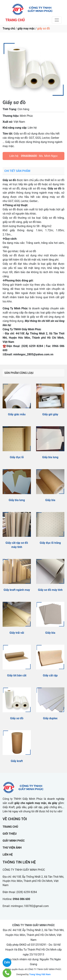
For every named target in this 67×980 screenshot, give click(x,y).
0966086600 (29, 156)
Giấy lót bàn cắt (17, 675)
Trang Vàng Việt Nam (40, 974)
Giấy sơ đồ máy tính (50, 590)
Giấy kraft (17, 761)
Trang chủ (9, 28)
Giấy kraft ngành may (17, 590)
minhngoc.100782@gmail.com (30, 906)
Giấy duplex (50, 718)
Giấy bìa (50, 500)
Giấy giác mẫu (17, 414)
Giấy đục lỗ (17, 457)
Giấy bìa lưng (50, 457)
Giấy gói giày (50, 414)
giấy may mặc (26, 28)
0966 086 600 (22, 899)
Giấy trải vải (17, 633)
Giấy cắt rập (50, 675)
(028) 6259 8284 (27, 892)
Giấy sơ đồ (17, 718)
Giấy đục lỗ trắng (50, 543)
